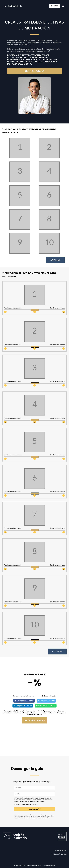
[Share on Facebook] (24, 701)
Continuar (55, 260)
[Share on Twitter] (46, 701)
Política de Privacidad (59, 854)
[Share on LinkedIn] (23, 706)
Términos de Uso (61, 850)
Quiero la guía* (35, 809)
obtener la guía (34, 720)
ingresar (54, 6)
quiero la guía (34, 71)
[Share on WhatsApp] (46, 706)
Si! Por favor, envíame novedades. (27, 804)
